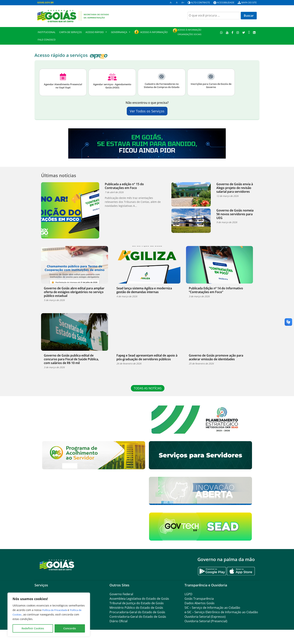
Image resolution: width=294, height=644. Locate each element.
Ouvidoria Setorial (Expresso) (205, 617)
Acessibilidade (226, 3)
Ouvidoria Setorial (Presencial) (206, 621)
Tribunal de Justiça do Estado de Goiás (137, 603)
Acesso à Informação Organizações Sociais (189, 32)
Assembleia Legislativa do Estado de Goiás (139, 599)
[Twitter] (244, 32)
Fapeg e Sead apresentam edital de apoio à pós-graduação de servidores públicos (147, 357)
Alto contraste (200, 3)
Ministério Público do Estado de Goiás (136, 608)
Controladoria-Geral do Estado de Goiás (138, 617)
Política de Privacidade (57, 610)
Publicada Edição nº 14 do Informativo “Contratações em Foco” (216, 290)
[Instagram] (238, 32)
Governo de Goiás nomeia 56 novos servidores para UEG (235, 214)
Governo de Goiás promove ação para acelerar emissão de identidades (216, 357)
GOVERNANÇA (121, 32)
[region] (49, 615)
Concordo (70, 628)
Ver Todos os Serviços (147, 111)
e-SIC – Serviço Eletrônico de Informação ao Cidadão (221, 612)
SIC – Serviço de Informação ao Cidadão (212, 608)
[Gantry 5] (57, 565)
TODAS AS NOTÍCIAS (149, 388)
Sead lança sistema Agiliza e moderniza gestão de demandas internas (144, 290)
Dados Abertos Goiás (199, 603)
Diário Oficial (118, 621)
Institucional (47, 32)
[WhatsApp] (222, 32)
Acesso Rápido (96, 32)
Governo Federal (121, 594)
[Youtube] (227, 32)
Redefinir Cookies (33, 628)
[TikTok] (249, 32)
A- (171, 3)
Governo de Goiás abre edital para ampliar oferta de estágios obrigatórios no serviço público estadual (74, 292)
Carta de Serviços (70, 32)
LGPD (188, 594)
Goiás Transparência (199, 599)
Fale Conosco (47, 40)
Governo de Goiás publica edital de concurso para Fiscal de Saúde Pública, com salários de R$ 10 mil (71, 359)
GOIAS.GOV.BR (45, 3)
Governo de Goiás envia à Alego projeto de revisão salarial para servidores (235, 188)
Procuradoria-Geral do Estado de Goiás (137, 612)
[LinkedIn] (254, 32)
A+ (183, 3)
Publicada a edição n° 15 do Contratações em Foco (124, 186)
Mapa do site (249, 3)
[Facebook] (232, 32)
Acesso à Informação (154, 32)
